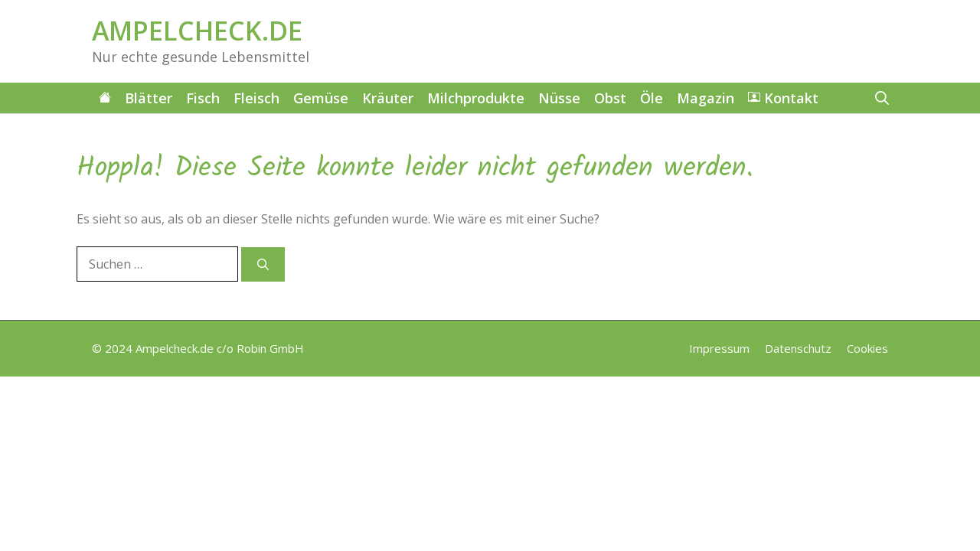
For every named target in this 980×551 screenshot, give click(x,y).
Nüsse (559, 98)
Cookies (867, 348)
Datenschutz (798, 348)
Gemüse (321, 98)
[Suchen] (263, 264)
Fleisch (256, 98)
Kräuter (388, 98)
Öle (652, 98)
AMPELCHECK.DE (197, 31)
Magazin (706, 98)
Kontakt (783, 98)
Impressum (719, 348)
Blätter (149, 98)
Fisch (203, 98)
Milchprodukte (476, 98)
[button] (882, 98)
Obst (610, 98)
